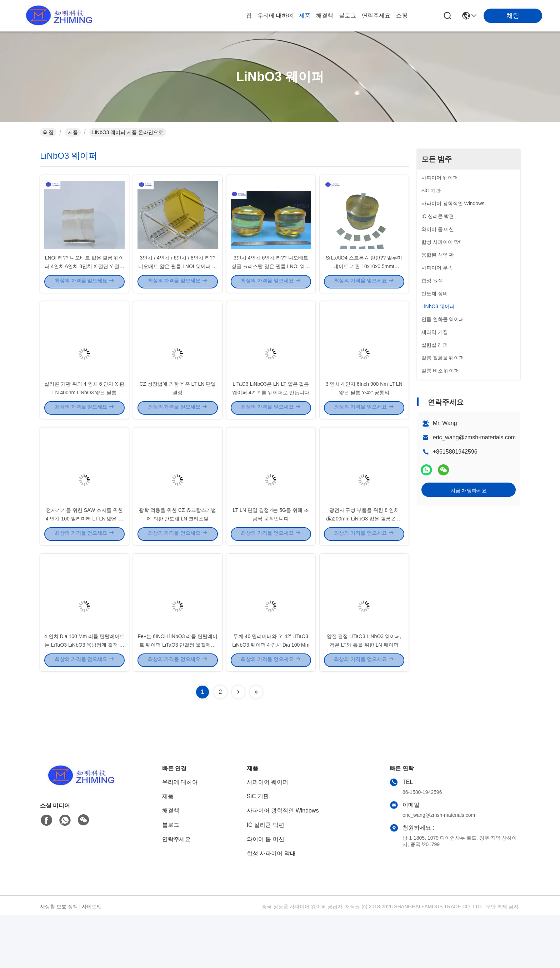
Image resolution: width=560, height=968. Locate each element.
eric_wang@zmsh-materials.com (474, 437)
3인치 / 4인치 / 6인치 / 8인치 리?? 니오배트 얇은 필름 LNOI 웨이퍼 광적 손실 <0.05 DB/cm (177, 279)
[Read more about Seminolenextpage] (238, 745)
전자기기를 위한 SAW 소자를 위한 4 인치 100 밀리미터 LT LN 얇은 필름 (84, 558)
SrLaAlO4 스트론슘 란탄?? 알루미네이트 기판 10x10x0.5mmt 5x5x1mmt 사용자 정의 (364, 279)
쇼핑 (402, 16)
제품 (305, 16)
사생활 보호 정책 (59, 959)
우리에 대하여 (275, 16)
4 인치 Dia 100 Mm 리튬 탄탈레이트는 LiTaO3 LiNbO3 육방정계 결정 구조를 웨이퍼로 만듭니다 (84, 697)
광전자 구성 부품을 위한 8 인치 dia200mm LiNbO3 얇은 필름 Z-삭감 (364, 558)
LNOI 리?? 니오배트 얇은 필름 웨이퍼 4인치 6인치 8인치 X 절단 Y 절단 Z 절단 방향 (84, 279)
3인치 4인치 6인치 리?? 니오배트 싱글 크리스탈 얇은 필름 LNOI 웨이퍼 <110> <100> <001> (271, 279)
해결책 (325, 16)
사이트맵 (92, 959)
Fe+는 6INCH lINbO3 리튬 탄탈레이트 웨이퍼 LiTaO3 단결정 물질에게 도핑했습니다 (178, 697)
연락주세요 (376, 16)
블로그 (347, 16)
